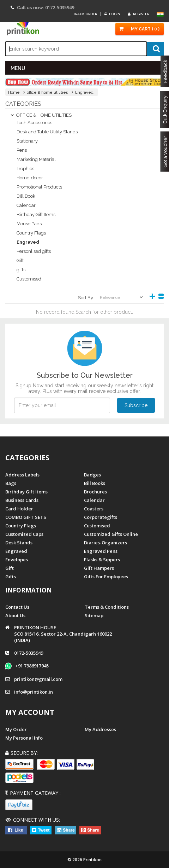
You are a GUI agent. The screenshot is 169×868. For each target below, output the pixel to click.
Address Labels (22, 475)
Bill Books (95, 483)
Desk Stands (19, 543)
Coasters (94, 509)
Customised (29, 279)
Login (112, 14)
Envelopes (17, 560)
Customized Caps (24, 534)
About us (15, 615)
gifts (21, 270)
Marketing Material (36, 159)
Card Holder (19, 509)
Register (138, 14)
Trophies (25, 169)
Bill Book (26, 196)
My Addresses (100, 729)
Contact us (17, 607)
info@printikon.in (34, 692)
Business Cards (22, 500)
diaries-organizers (105, 543)
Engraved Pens (101, 551)
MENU (18, 68)
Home (14, 92)
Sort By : (87, 298)
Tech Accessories (34, 123)
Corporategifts (101, 517)
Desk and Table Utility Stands (47, 132)
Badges (92, 475)
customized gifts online (111, 534)
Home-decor (30, 178)
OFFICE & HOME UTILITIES (41, 115)
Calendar (26, 205)
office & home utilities (47, 92)
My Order (16, 729)
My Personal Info (24, 738)
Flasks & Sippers (102, 560)
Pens (22, 150)
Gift (20, 261)
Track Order (85, 14)
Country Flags (31, 233)
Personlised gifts (34, 251)
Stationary (27, 141)
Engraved (84, 92)
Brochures (95, 492)
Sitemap (94, 615)
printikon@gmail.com (38, 679)
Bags (11, 483)
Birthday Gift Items (36, 215)
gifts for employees (106, 577)
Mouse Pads (29, 224)
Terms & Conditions (107, 607)
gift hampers (99, 568)
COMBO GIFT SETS (26, 517)
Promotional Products (39, 187)
